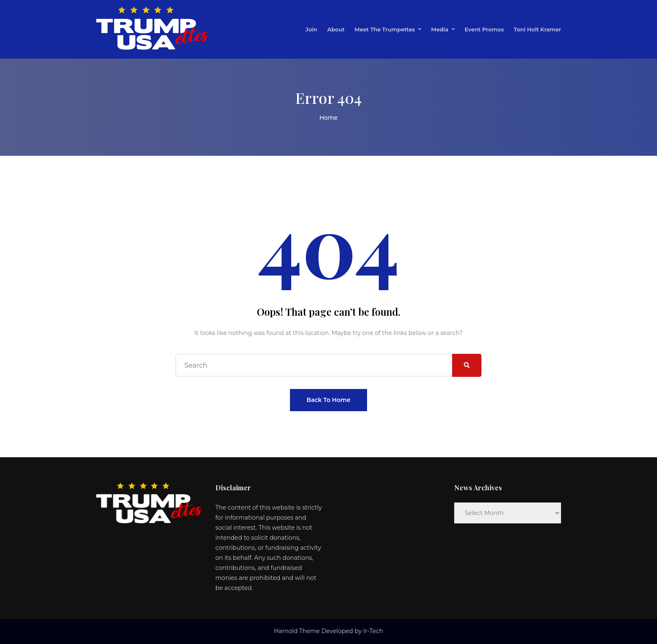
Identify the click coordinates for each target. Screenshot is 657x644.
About (336, 29)
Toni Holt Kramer (537, 29)
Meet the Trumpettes (385, 29)
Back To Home (328, 400)
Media (440, 29)
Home (328, 118)
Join (311, 29)
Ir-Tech (373, 631)
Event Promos (484, 29)
